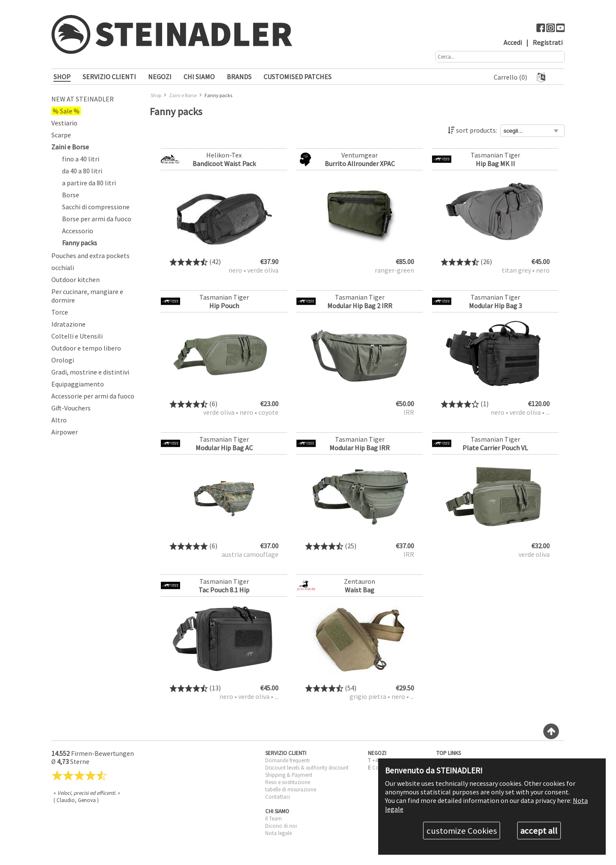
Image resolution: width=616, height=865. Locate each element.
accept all (539, 831)
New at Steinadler (83, 99)
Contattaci (278, 797)
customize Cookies (462, 831)
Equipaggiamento (78, 384)
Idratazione (68, 324)
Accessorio (78, 231)
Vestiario (64, 123)
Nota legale (278, 833)
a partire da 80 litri (89, 183)
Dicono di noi (281, 826)
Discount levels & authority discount (307, 768)
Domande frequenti (287, 760)
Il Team (274, 819)
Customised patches (298, 77)
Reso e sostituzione (288, 782)
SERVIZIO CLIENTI (109, 77)
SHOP (62, 77)
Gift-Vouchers (71, 408)
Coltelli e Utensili (77, 336)
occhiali (63, 268)
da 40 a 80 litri (82, 171)
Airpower (65, 432)
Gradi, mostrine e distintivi (90, 372)
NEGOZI (160, 77)
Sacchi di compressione (96, 207)
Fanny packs (80, 243)
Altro (59, 420)
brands (239, 77)
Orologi (63, 360)
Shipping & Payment (289, 775)
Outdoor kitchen (76, 279)
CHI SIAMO (199, 77)
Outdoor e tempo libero (86, 348)
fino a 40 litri (81, 159)
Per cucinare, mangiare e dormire (87, 296)
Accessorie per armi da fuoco (93, 396)
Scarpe (61, 135)
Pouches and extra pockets (90, 256)
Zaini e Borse (70, 147)
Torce (60, 312)
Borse (71, 195)
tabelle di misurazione (291, 789)
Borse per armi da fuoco (97, 219)
